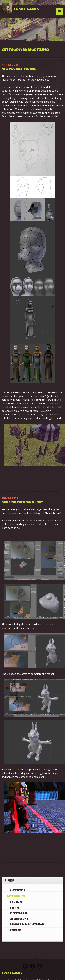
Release (15, 930)
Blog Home (17, 890)
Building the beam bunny (22, 503)
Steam (14, 908)
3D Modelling (19, 919)
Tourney (16, 902)
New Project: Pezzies (19, 69)
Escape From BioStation (27, 925)
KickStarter (19, 914)
